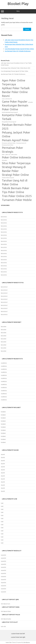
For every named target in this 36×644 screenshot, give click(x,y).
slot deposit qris (6, 604)
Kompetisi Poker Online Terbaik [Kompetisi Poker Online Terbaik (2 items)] (17, 117)
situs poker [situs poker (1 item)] (5, 160)
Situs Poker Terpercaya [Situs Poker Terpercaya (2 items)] (16, 163)
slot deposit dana (6, 611)
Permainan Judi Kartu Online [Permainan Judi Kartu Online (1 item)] (9, 143)
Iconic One (9, 642)
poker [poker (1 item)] (3, 155)
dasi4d (3, 454)
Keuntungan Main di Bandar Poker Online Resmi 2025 (16, 68)
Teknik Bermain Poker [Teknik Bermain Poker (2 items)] (16, 188)
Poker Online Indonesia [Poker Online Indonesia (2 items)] (16, 157)
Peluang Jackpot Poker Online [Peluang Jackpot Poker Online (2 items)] (16, 134)
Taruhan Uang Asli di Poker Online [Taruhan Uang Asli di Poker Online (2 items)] (15, 182)
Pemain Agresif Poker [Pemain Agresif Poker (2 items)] (15, 140)
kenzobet (4, 327)
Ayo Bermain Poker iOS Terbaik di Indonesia (18, 51)
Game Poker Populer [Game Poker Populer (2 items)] (15, 102)
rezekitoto (4, 363)
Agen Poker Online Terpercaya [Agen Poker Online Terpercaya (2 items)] (14, 82)
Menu (18, 11)
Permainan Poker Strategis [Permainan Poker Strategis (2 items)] (12, 150)
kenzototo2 (4, 287)
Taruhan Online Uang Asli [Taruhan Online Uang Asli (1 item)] (8, 178)
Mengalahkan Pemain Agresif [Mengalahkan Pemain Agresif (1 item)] (9, 122)
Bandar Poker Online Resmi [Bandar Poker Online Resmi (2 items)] (15, 94)
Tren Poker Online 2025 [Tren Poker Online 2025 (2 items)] (17, 196)
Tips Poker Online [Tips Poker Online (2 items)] (13, 192)
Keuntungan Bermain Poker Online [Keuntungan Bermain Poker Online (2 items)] (15, 107)
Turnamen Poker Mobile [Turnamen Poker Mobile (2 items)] (17, 200)
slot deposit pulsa (6, 619)
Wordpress (27, 642)
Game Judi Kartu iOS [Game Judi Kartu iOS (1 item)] (7, 99)
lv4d (2, 503)
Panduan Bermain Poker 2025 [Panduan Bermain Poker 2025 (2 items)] (17, 127)
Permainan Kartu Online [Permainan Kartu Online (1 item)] (8, 145)
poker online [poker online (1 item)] (14, 155)
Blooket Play (18, 4)
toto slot (3, 626)
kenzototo (4, 217)
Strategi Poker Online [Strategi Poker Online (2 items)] (15, 175)
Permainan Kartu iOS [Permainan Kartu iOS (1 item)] (21, 143)
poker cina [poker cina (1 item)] (8, 155)
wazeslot (4, 555)
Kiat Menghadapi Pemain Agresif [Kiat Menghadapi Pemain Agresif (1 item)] (10, 112)
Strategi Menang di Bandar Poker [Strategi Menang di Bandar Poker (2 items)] (14, 169)
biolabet (3, 412)
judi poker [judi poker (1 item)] (31, 102)
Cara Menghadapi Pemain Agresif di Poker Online (19, 49)
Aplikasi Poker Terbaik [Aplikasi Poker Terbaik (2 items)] (16, 88)
